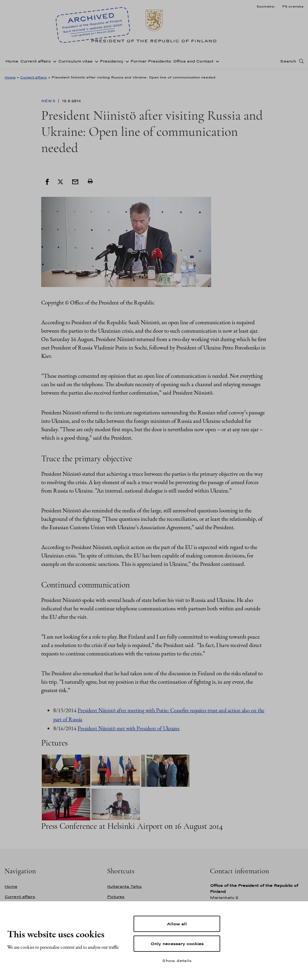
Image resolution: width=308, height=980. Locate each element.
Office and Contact (193, 61)
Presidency (112, 61)
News (49, 101)
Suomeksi (265, 6)
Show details (177, 960)
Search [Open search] (288, 61)
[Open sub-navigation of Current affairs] (54, 61)
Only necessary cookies (177, 944)
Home (12, 61)
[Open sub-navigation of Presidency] (126, 61)
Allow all (177, 924)
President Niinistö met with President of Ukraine (129, 728)
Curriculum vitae (75, 61)
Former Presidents (151, 61)
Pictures (116, 897)
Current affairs (35, 61)
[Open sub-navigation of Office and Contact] (216, 61)
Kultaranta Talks (124, 886)
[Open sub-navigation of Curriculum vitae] (95, 61)
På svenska (293, 6)
